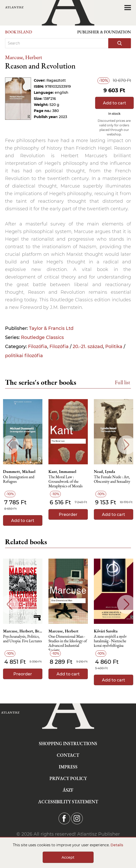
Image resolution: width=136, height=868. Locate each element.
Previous (9, 445)
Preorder (68, 515)
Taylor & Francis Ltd (51, 328)
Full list (123, 382)
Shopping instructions (68, 744)
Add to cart (115, 103)
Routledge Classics (42, 337)
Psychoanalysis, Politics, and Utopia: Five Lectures (22, 639)
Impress (68, 767)
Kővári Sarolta (106, 631)
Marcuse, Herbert (24, 57)
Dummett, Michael (19, 472)
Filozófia (38, 347)
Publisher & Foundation (104, 32)
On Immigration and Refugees (19, 479)
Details (117, 845)
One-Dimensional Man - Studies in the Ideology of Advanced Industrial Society (68, 642)
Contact (68, 755)
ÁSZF (68, 790)
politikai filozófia (24, 356)
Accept (68, 857)
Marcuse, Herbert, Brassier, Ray (23, 631)
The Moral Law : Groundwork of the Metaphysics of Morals (65, 482)
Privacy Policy (68, 778)
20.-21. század (88, 347)
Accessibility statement (68, 802)
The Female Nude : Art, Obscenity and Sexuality (112, 479)
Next (127, 445)
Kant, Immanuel (62, 472)
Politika (114, 347)
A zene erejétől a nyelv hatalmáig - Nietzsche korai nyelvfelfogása (110, 641)
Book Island (19, 32)
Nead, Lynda (104, 472)
